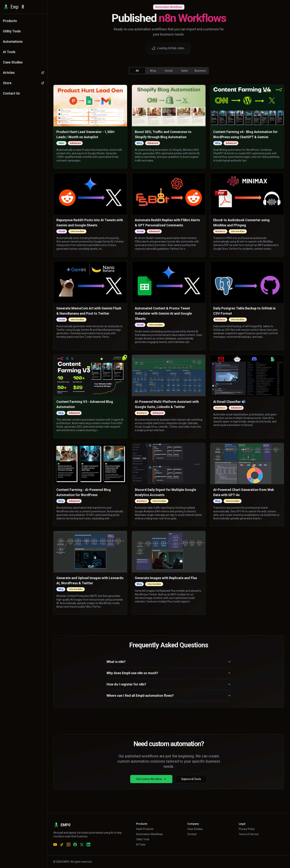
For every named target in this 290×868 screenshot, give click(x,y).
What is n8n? (169, 662)
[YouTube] (55, 845)
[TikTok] (62, 845)
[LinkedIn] (88, 845)
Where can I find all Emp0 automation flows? (169, 696)
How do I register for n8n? (169, 684)
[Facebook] (75, 845)
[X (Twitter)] (82, 845)
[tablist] (169, 71)
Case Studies (195, 829)
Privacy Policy (247, 829)
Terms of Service (249, 834)
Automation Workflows (150, 834)
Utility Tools (143, 839)
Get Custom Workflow (151, 779)
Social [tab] (169, 71)
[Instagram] (68, 845)
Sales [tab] (184, 71)
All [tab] (137, 71)
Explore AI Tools (191, 779)
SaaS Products (145, 829)
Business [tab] (200, 71)
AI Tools (141, 845)
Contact (192, 834)
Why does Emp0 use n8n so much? (169, 673)
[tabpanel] (169, 350)
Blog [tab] (153, 71)
